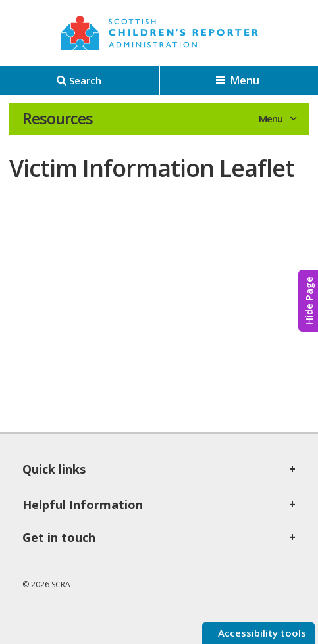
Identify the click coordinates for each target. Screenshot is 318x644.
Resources (58, 118)
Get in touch (59, 537)
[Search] (79, 80)
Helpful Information (83, 505)
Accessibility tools (261, 633)
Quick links (54, 469)
